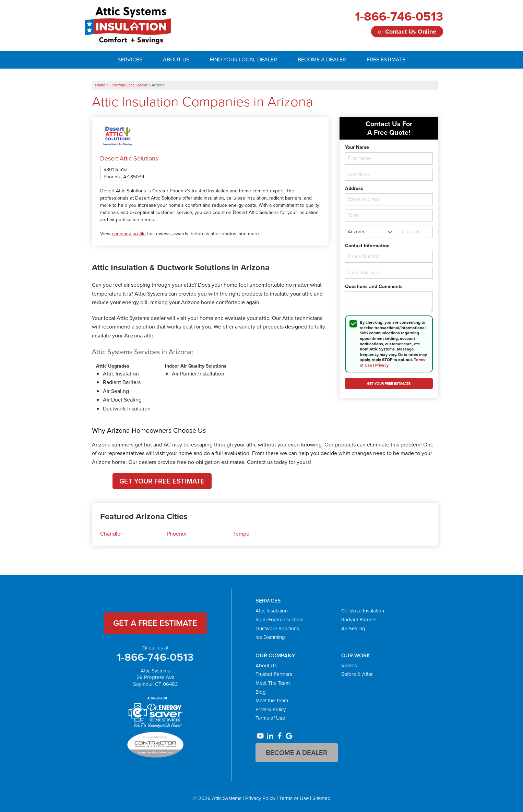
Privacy (382, 365)
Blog (261, 692)
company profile (129, 234)
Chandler (111, 534)
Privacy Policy (271, 709)
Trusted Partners (274, 674)
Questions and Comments (374, 287)
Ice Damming (270, 637)
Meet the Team (272, 701)
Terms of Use (270, 718)
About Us (266, 666)
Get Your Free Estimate (162, 481)
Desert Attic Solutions (129, 158)
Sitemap (322, 798)
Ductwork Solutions (277, 629)
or (407, 32)
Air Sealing (353, 629)
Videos (349, 666)
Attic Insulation (272, 611)
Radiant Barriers (359, 620)
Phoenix (176, 534)
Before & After (357, 674)
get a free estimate (155, 623)
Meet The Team (273, 683)
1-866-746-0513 (399, 16)
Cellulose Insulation (363, 611)
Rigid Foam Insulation (280, 620)
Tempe (241, 534)
